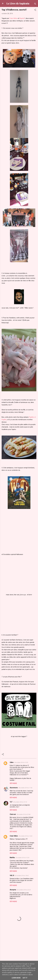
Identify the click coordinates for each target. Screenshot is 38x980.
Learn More (16, 978)
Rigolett (22, 18)
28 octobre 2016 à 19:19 (20, 802)
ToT (11, 802)
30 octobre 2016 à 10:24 (22, 858)
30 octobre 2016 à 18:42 (22, 876)
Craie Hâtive (13, 18)
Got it (25, 978)
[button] (35, 10)
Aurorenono (14, 788)
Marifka (12, 858)
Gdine (12, 762)
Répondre (13, 783)
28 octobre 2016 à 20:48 (23, 814)
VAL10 (12, 875)
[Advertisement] (19, 950)
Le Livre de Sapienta (18, 3)
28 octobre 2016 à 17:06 (25, 788)
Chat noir (13, 814)
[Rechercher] (35, 4)
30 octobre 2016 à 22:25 (24, 890)
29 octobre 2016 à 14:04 (25, 836)
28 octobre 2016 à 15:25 (21, 762)
